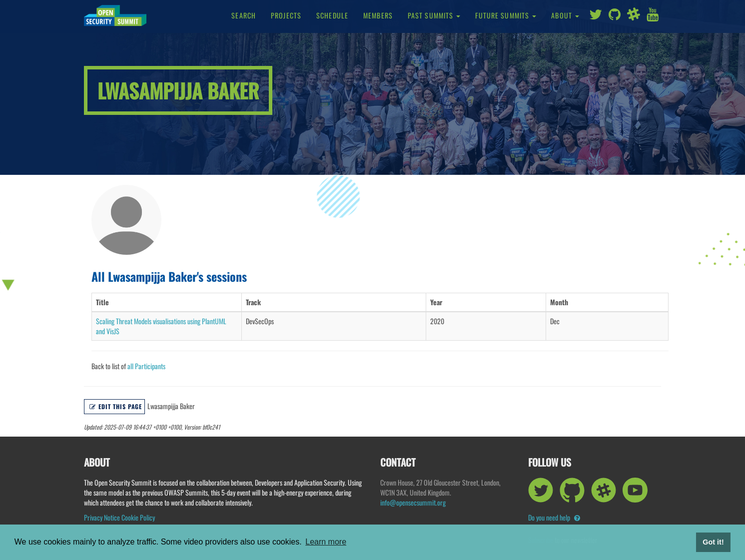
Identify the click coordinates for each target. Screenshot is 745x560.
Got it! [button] (713, 542)
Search (244, 15)
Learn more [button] (326, 542)
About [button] (565, 15)
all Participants (146, 366)
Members (378, 15)
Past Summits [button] (434, 15)
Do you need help (554, 517)
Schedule (332, 15)
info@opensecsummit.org (413, 502)
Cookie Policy (138, 517)
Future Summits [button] (506, 15)
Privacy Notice (102, 517)
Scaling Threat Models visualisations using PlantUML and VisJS (161, 326)
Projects (286, 15)
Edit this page (116, 406)
